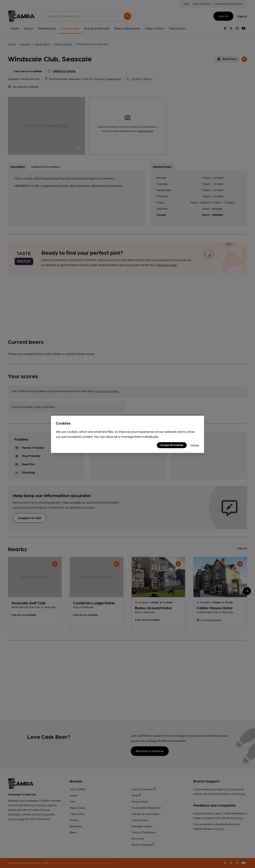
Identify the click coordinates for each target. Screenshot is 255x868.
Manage (195, 445)
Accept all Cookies (172, 445)
